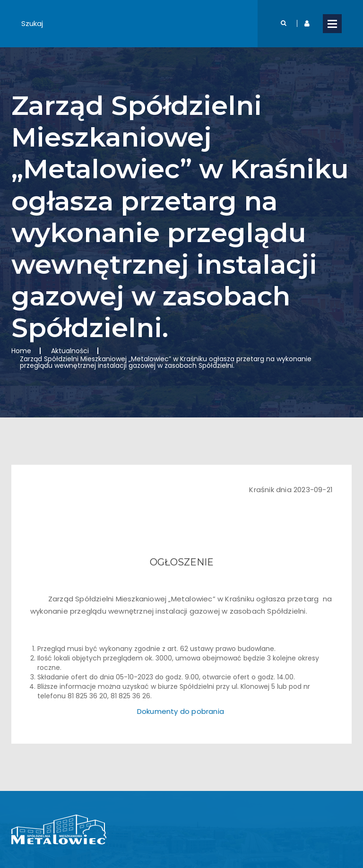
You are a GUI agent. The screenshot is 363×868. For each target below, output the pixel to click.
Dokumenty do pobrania (181, 711)
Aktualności (70, 351)
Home (21, 351)
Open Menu (332, 24)
